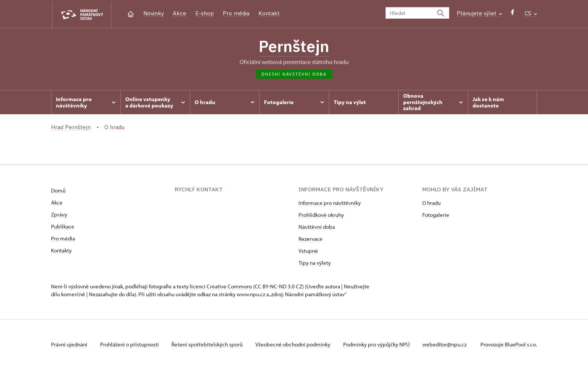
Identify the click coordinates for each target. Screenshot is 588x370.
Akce (180, 13)
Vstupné (308, 251)
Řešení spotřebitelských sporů (209, 345)
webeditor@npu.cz (447, 345)
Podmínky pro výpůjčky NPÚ (379, 345)
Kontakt (269, 13)
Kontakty (61, 251)
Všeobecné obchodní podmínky (295, 345)
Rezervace (310, 239)
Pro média (236, 13)
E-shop (205, 13)
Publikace (63, 227)
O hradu (431, 204)
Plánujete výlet (479, 13)
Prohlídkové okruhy (321, 216)
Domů (58, 191)
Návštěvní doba (317, 228)
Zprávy (59, 215)
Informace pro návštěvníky (330, 204)
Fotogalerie (436, 216)
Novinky (154, 13)
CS (531, 13)
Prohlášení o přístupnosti (130, 345)
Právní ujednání (70, 345)
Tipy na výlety (315, 263)
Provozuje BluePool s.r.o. (509, 345)
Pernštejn (294, 47)
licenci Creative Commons (221, 287)
